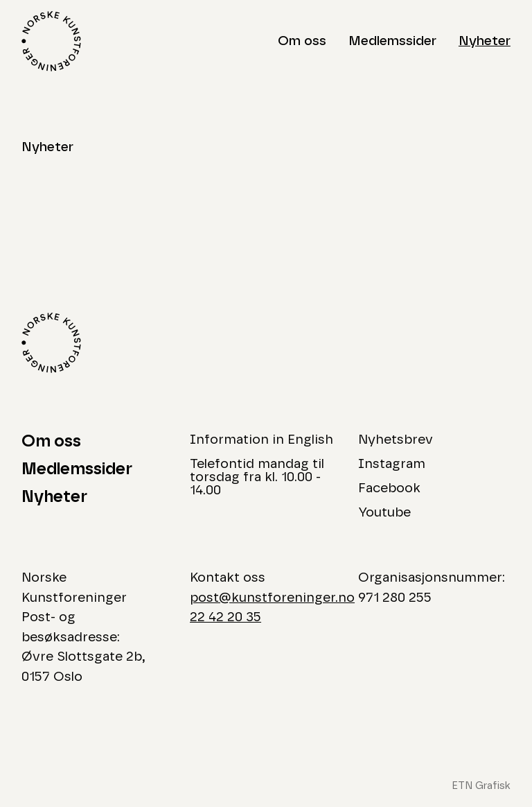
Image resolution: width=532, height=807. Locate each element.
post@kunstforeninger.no (272, 598)
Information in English (261, 440)
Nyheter (485, 41)
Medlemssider (392, 41)
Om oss (302, 41)
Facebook (389, 488)
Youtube (384, 513)
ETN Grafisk (481, 786)
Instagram (392, 464)
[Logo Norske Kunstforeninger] (51, 41)
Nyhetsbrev (396, 440)
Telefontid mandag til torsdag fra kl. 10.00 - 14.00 (257, 477)
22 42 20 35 (225, 617)
